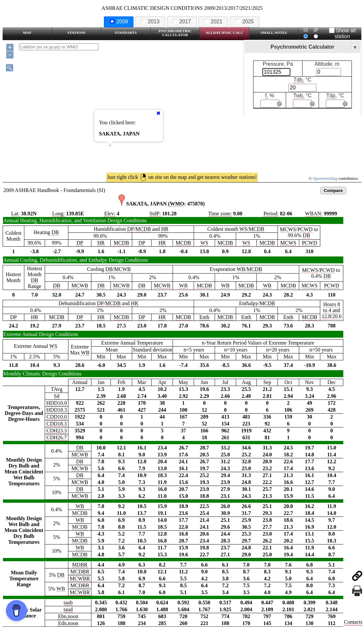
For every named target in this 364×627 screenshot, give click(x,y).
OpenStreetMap (325, 179)
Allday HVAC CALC (224, 33)
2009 (119, 22)
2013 (150, 22)
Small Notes (274, 33)
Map (27, 33)
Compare (333, 191)
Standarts (126, 33)
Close (354, 47)
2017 (182, 22)
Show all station (342, 33)
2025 (245, 22)
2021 (213, 22)
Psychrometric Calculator (175, 33)
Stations (76, 33)
